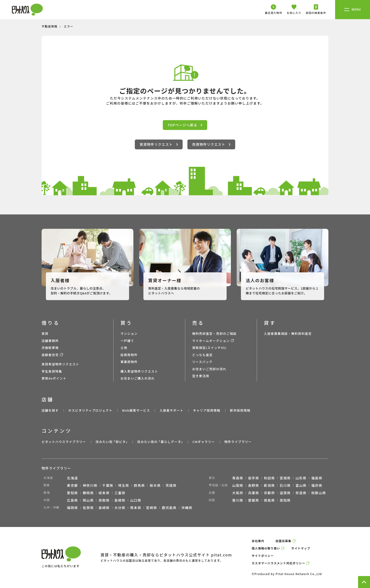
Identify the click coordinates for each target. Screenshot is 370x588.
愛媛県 (254, 500)
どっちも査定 (202, 355)
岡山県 (88, 500)
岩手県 (254, 478)
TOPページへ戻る (185, 125)
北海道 (72, 478)
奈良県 (301, 493)
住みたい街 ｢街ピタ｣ (112, 442)
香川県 (238, 500)
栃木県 (155, 485)
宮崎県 (152, 508)
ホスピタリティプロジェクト (90, 410)
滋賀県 (285, 493)
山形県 (301, 478)
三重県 (120, 493)
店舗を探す (50, 410)
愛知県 (72, 493)
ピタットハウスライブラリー (64, 442)
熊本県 (136, 508)
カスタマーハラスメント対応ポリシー (278, 563)
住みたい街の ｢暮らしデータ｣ (160, 442)
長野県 (254, 485)
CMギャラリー (204, 442)
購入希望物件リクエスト (139, 371)
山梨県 (238, 485)
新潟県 (269, 485)
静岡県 (88, 493)
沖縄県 (187, 508)
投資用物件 (129, 355)
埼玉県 (124, 485)
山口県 (136, 500)
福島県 (317, 478)
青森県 (238, 478)
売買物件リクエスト (211, 144)
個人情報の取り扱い (266, 548)
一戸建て (127, 341)
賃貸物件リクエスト (159, 144)
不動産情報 (49, 26)
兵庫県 (254, 493)
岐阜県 (104, 493)
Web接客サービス (136, 410)
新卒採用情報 (240, 410)
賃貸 (45, 333)
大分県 (120, 508)
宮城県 (285, 478)
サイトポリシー (263, 556)
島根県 (120, 500)
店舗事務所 (50, 341)
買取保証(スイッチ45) (209, 348)
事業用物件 (129, 362)
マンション (129, 333)
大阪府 (238, 493)
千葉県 (108, 485)
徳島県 (269, 500)
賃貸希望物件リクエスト (60, 364)
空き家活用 (201, 376)
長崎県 (104, 508)
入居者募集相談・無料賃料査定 (288, 333)
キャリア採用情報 (207, 410)
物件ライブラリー (238, 442)
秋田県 (269, 478)
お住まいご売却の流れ (209, 369)
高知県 (285, 500)
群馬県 (139, 485)
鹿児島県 (169, 508)
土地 (124, 348)
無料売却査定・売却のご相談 (214, 333)
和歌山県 (319, 493)
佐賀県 (88, 508)
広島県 (72, 500)
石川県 (285, 485)
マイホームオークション (211, 341)
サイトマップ (301, 548)
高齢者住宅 (50, 355)
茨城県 (171, 485)
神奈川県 (90, 485)
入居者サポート (171, 410)
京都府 (269, 493)
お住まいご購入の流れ (138, 378)
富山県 (301, 485)
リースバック (202, 362)
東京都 (72, 485)
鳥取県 (104, 500)
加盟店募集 (283, 541)
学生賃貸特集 (52, 371)
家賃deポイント (54, 378)
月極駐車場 (50, 348)
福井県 (317, 485)
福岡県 (72, 508)
